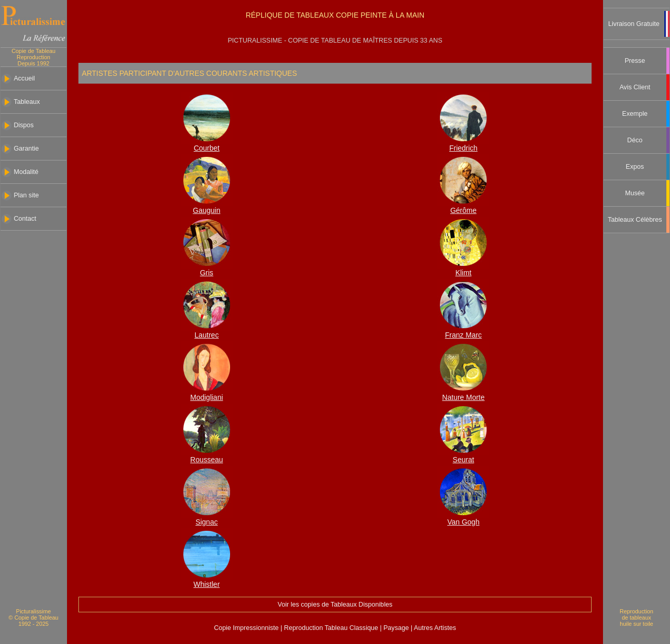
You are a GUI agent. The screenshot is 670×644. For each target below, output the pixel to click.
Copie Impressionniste (247, 628)
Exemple (635, 114)
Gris (207, 273)
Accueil (24, 78)
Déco (635, 140)
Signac (206, 522)
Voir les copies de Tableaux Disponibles (335, 605)
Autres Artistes (434, 628)
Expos (635, 167)
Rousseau (206, 460)
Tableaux (26, 102)
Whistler (207, 584)
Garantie (26, 149)
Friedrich (463, 148)
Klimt (464, 273)
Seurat (464, 460)
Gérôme (464, 210)
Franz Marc (464, 335)
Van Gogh (463, 522)
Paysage (397, 628)
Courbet (207, 148)
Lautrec (206, 335)
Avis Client (635, 87)
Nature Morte (463, 397)
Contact (25, 219)
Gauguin (206, 210)
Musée (635, 193)
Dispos (24, 125)
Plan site (26, 195)
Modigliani (206, 397)
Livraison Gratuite (634, 24)
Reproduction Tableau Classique (331, 628)
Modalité (26, 172)
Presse (635, 61)
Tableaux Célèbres (635, 220)
